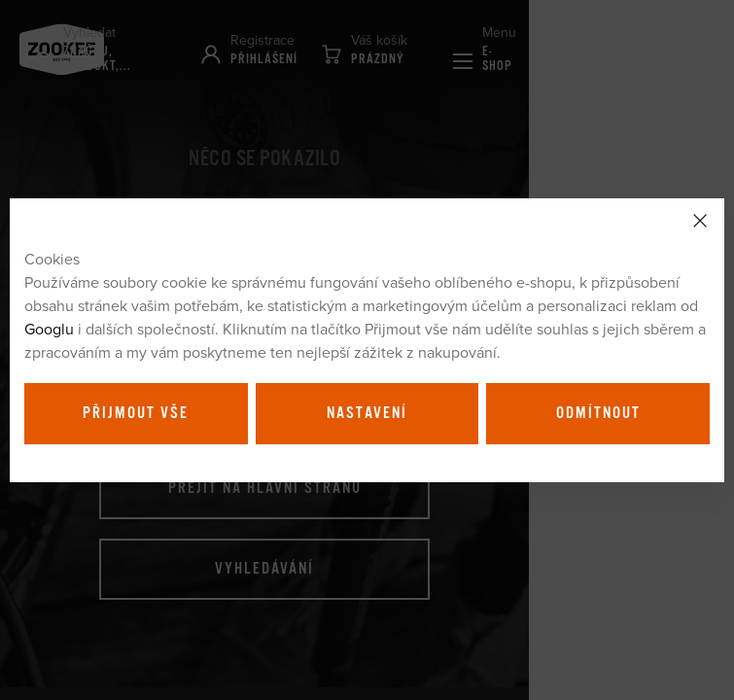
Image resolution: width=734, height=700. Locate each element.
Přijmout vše (136, 413)
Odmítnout (598, 413)
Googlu (49, 329)
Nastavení (367, 413)
